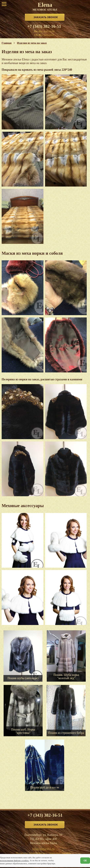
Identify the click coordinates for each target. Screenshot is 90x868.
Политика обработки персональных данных (43, 853)
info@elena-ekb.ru (43, 849)
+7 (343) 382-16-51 (44, 26)
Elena (45, 6)
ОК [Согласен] (85, 861)
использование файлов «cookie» (14, 860)
